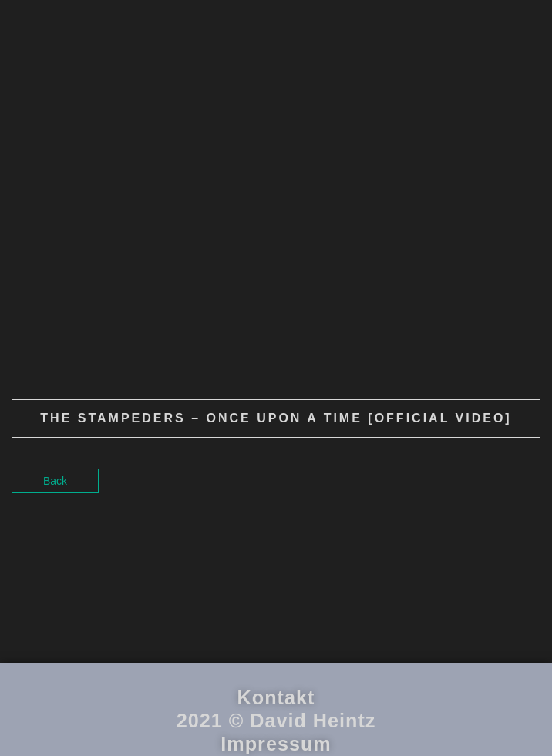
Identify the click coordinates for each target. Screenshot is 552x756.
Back (55, 481)
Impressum (276, 744)
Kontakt (276, 697)
